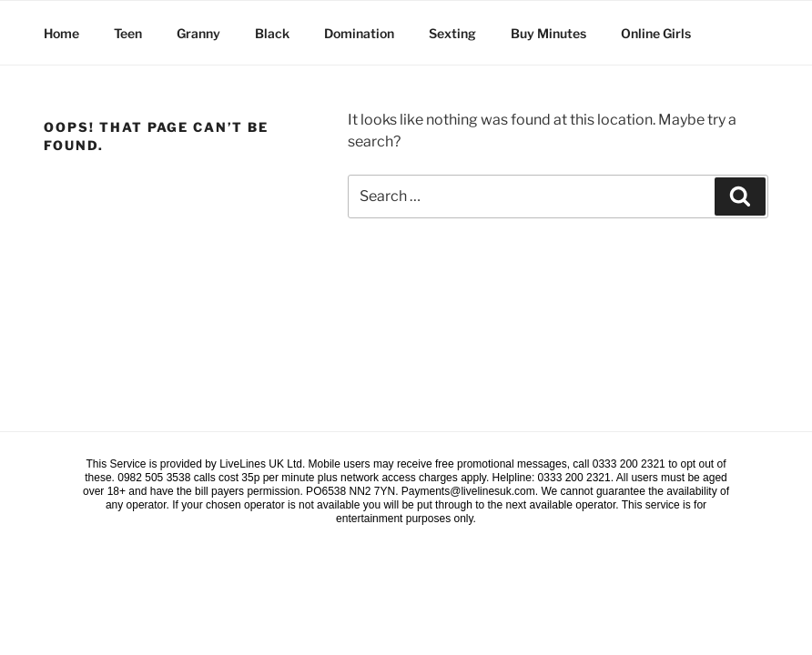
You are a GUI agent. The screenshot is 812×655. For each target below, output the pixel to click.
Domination (359, 33)
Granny (198, 33)
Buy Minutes (548, 33)
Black (272, 33)
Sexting (452, 33)
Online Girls (656, 33)
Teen (128, 33)
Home (61, 33)
